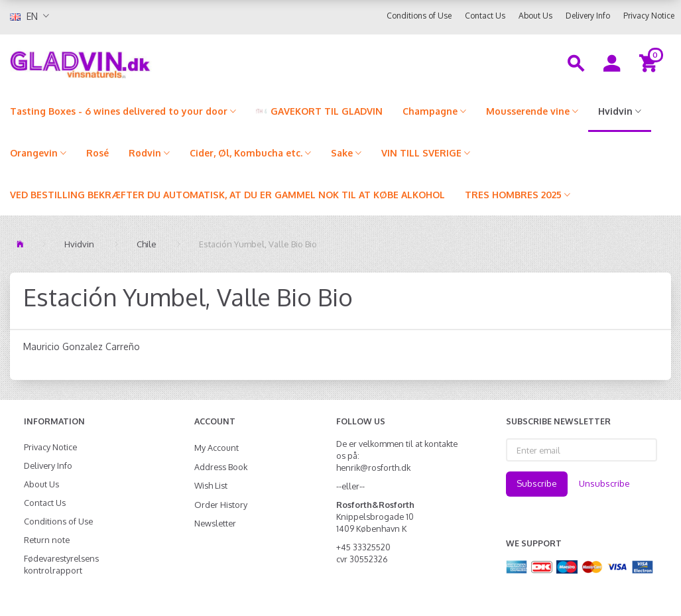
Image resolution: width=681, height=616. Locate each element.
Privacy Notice (649, 16)
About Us (535, 16)
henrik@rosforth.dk (373, 467)
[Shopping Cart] (650, 62)
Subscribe (537, 483)
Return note (47, 540)
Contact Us (485, 16)
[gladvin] (128, 62)
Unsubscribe (604, 483)
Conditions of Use (419, 16)
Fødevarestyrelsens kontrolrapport (61, 564)
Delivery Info (588, 16)
